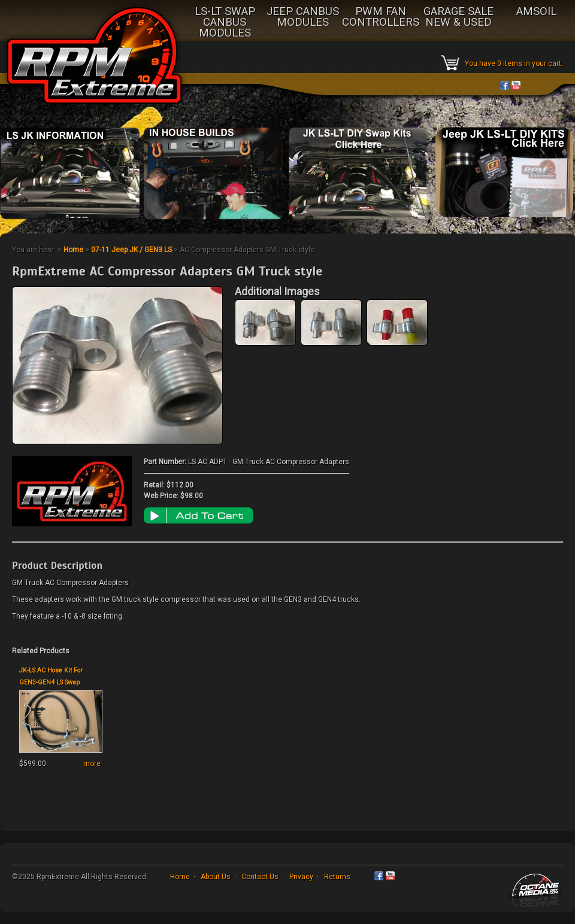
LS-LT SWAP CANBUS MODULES (225, 23)
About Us (216, 877)
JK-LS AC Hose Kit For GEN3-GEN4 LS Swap (51, 676)
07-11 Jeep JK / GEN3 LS (131, 250)
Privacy (301, 877)
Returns (337, 877)
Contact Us (260, 877)
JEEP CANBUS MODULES (303, 17)
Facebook (505, 85)
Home (73, 250)
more (92, 764)
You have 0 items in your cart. (514, 63)
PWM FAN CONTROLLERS (381, 17)
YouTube (516, 85)
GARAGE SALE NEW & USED (459, 17)
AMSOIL (536, 12)
